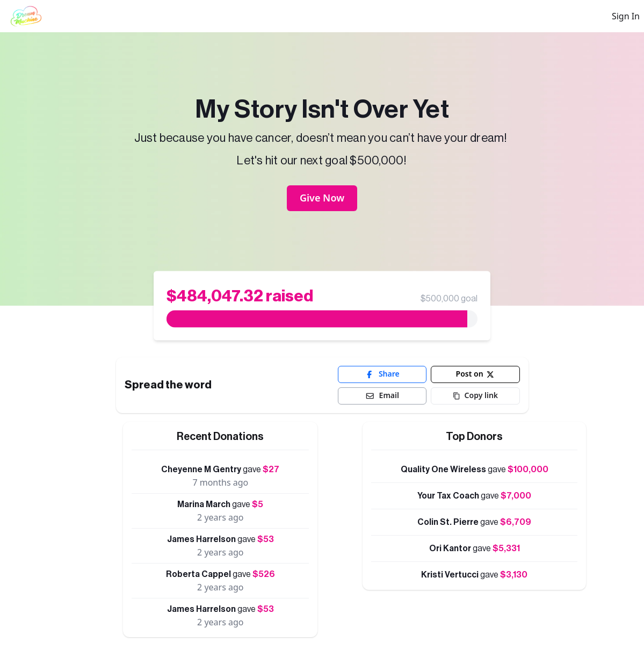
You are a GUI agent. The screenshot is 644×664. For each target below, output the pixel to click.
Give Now (322, 198)
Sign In (626, 16)
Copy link (475, 395)
